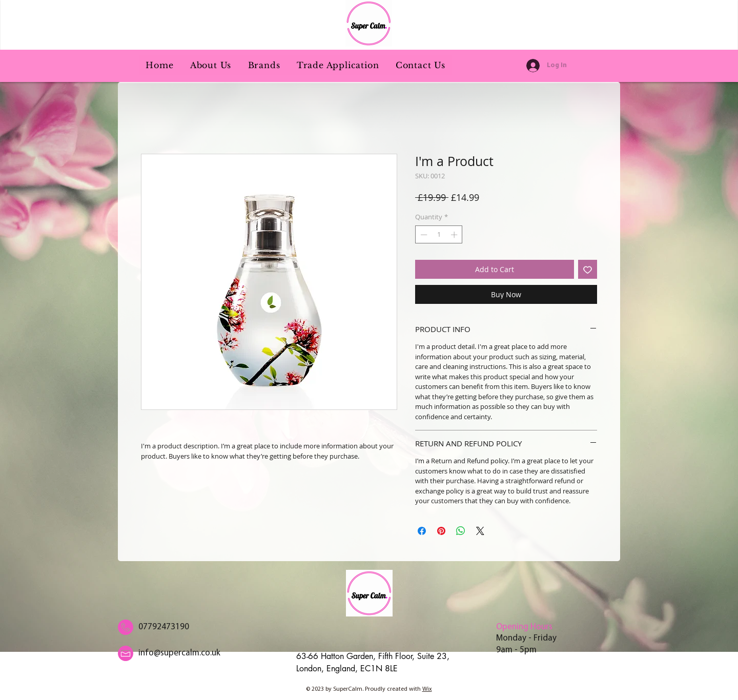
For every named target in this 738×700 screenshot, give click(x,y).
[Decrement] (423, 235)
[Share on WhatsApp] (461, 531)
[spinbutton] (439, 235)
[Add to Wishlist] (588, 269)
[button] (264, 65)
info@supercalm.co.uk (179, 653)
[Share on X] (480, 531)
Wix (427, 689)
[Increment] (455, 235)
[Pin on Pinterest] (441, 531)
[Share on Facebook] (422, 531)
